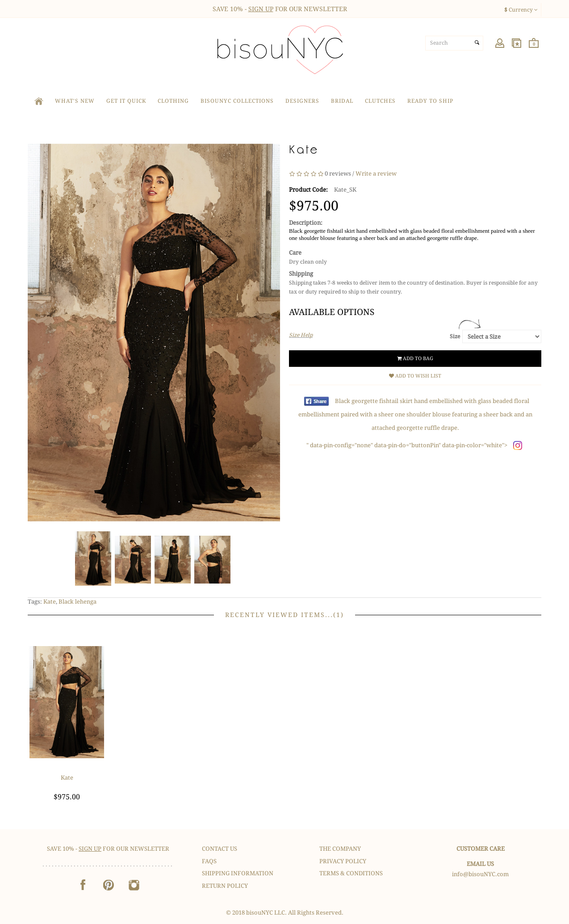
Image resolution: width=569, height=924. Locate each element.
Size (455, 336)
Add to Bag (415, 359)
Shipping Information (238, 873)
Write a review (376, 174)
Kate (50, 602)
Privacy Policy (343, 861)
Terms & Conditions (351, 873)
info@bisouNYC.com (480, 874)
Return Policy (225, 886)
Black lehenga (77, 602)
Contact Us (220, 849)
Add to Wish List (415, 376)
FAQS (209, 861)
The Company (340, 849)
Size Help (301, 335)
